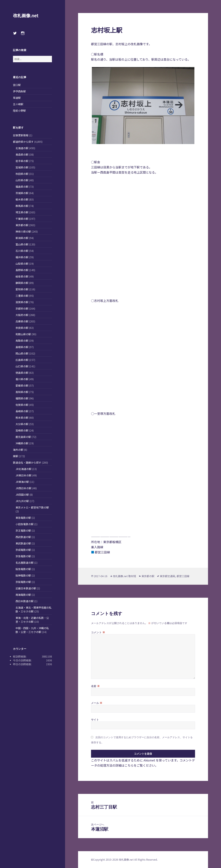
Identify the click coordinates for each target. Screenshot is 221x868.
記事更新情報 (21, 135)
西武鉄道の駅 (23, 537)
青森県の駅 (22, 154)
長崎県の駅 (22, 411)
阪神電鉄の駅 (23, 575)
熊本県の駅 (22, 418)
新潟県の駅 (22, 238)
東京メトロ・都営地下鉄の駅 (32, 507)
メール (97, 703)
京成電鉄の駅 (23, 550)
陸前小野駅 (19, 111)
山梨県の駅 (22, 264)
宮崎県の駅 (22, 430)
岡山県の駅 (22, 353)
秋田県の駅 (22, 174)
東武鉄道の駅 (23, 543)
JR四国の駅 (22, 495)
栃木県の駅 (22, 199)
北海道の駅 (22, 148)
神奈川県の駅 (23, 231)
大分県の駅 (22, 424)
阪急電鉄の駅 (23, 569)
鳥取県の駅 (22, 341)
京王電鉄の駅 (23, 530)
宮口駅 (17, 85)
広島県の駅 (22, 360)
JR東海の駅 (22, 482)
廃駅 (16, 456)
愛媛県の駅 (22, 385)
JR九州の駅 (22, 501)
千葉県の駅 (22, 219)
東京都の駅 (22, 225)
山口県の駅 (22, 366)
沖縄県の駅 (22, 443)
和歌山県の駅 (23, 334)
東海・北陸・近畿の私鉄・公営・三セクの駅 (32, 620)
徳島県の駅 (22, 373)
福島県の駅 (22, 187)
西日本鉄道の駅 (25, 601)
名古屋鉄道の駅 (25, 563)
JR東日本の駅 (23, 475)
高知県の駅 (22, 392)
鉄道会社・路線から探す (27, 462)
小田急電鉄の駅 (25, 524)
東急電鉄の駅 (23, 518)
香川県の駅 (22, 379)
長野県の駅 (22, 270)
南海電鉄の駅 (23, 595)
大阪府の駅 (22, 315)
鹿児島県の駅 (23, 437)
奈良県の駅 (22, 328)
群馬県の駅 (22, 206)
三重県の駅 (22, 296)
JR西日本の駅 (23, 488)
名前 (95, 686)
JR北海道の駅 (23, 469)
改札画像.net (26, 15)
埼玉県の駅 (22, 212)
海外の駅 (18, 450)
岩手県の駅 (22, 161)
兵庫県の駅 (22, 321)
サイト (95, 720)
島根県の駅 (22, 347)
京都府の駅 (22, 308)
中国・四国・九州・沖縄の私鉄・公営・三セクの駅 (32, 630)
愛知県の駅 (22, 289)
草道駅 (17, 98)
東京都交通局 (167, 576)
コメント (98, 632)
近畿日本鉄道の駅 (26, 588)
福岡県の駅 (22, 398)
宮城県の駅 (22, 167)
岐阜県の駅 (22, 276)
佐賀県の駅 (22, 405)
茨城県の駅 (22, 193)
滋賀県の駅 (22, 302)
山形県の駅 (22, 180)
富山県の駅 (22, 244)
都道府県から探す (23, 142)
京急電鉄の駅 (23, 556)
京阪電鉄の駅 (23, 582)
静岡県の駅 (22, 283)
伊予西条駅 (19, 91)
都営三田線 (183, 576)
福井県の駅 (22, 257)
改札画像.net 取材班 (124, 576)
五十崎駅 (18, 104)
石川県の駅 (22, 251)
